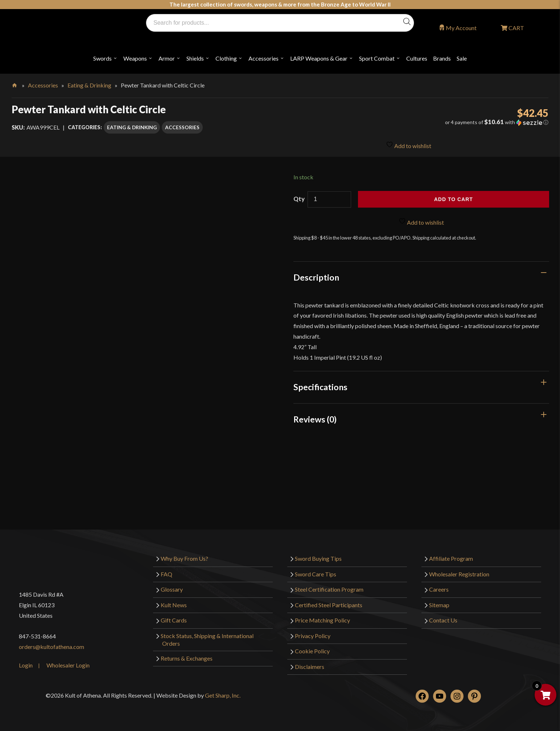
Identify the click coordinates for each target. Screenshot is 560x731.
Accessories (263, 58)
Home (15, 84)
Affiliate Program (451, 558)
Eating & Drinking (89, 85)
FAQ (166, 574)
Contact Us (443, 620)
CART (516, 28)
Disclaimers (310, 667)
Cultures (417, 58)
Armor (167, 58)
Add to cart (454, 199)
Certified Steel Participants (329, 605)
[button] (464, 122)
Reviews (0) (315, 419)
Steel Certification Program (329, 589)
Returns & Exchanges (187, 658)
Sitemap (439, 605)
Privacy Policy (313, 636)
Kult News (174, 605)
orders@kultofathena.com (52, 647)
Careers (439, 589)
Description (316, 277)
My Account (461, 28)
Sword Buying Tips (318, 558)
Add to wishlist (409, 145)
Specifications (320, 387)
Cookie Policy (312, 651)
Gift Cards (174, 620)
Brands (442, 58)
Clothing (226, 58)
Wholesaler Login (68, 665)
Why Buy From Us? (184, 558)
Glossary (172, 589)
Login (26, 665)
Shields (195, 58)
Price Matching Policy (322, 620)
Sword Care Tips (316, 574)
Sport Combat (377, 58)
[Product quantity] (329, 199)
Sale (462, 58)
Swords (102, 58)
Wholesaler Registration (459, 574)
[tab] (421, 277)
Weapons (135, 58)
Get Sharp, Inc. (223, 695)
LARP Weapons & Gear (319, 58)
